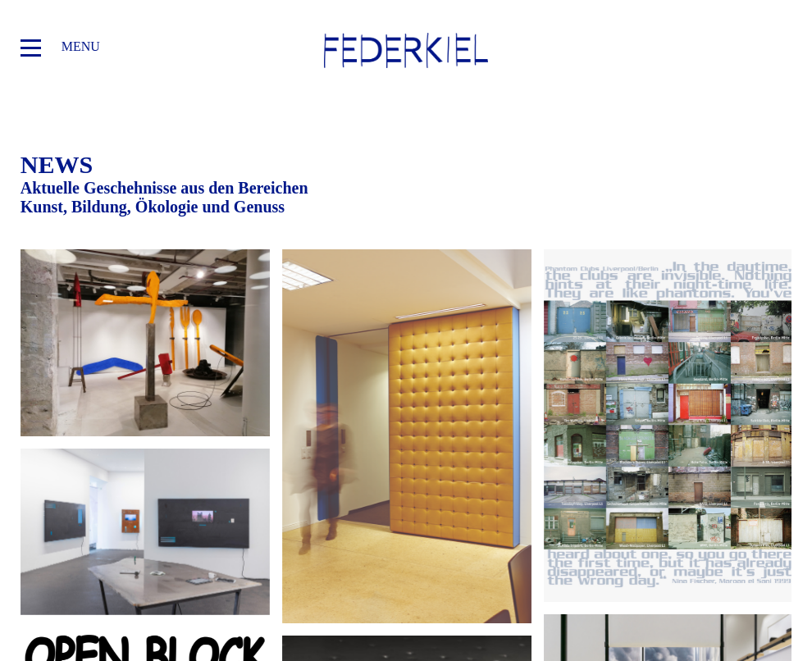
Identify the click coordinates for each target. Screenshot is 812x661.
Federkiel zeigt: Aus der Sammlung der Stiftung (145, 343)
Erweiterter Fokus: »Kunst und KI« (145, 532)
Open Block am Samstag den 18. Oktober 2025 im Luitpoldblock (668, 426)
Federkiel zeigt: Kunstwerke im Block (407, 436)
